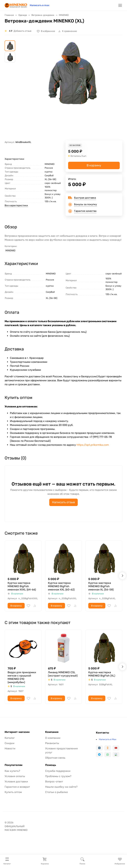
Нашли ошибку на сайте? (61, 787)
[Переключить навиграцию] (120, 5)
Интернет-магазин (17, 732)
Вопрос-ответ (54, 782)
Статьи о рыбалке (56, 792)
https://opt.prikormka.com (93, 445)
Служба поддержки (58, 771)
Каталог (10, 738)
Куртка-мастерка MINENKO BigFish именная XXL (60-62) (61, 586)
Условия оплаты (15, 776)
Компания (52, 732)
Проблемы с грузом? (58, 776)
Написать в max (40, 5)
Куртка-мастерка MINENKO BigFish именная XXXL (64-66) (22, 586)
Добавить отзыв (22, 31)
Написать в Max (108, 739)
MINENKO (10, 251)
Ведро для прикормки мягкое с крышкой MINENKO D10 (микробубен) (22, 677)
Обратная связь (55, 758)
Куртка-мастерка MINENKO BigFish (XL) (102, 674)
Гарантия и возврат (17, 787)
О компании (53, 738)
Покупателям (13, 765)
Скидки (10, 743)
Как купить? (12, 771)
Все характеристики (16, 205)
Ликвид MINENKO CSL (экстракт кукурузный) (63, 674)
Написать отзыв (63, 502)
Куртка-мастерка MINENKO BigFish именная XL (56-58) (101, 586)
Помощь (51, 765)
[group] (71, 90)
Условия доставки (16, 782)
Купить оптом (13, 792)
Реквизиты (52, 743)
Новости (10, 748)
